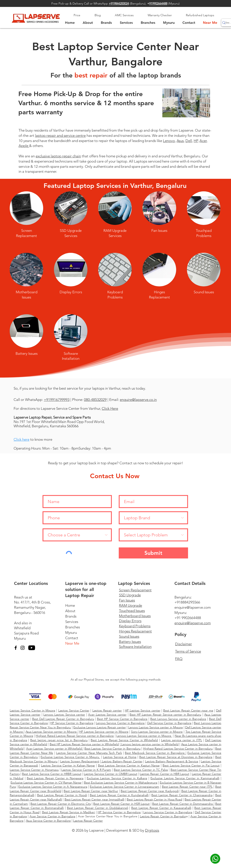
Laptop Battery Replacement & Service (172, 761)
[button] (169, 23)
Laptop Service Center (74, 710)
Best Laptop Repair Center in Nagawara (55, 778)
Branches (73, 627)
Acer (203, 141)
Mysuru (20, 638)
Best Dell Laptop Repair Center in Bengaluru (63, 719)
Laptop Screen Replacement (80, 761)
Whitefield (22, 628)
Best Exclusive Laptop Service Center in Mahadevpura (121, 782)
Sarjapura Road (26, 633)
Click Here (110, 408)
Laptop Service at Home (120, 757)
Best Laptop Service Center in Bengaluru (112, 749)
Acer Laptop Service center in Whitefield (55, 749)
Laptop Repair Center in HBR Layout (164, 774)
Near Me (72, 643)
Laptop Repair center (107, 710)
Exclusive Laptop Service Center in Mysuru (70, 757)
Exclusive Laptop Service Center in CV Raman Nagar (46, 782)
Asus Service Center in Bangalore (48, 821)
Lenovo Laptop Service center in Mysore (155, 727)
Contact (72, 638)
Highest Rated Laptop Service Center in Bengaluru (178, 749)
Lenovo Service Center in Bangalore (120, 723)
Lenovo (169, 141)
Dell (189, 141)
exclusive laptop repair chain (58, 156)
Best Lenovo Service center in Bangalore (178, 719)
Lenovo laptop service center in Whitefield (150, 744)
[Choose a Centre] (77, 535)
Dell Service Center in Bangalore (169, 723)
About (70, 611)
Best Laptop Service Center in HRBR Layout (52, 774)
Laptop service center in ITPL (182, 740)
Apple (24, 146)
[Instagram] (23, 648)
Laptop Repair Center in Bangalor (163, 816)
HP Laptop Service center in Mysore (104, 732)
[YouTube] (32, 648)
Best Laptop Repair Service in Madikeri (69, 812)
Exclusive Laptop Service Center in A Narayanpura (53, 787)
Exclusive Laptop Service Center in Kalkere (117, 778)
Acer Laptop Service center (107, 715)
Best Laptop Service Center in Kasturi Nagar (129, 765)
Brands (71, 616)
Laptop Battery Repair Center (122, 761)
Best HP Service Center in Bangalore (122, 719)
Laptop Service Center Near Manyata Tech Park (89, 753)
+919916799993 (57, 400)
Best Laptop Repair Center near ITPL (187, 787)
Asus (180, 141)
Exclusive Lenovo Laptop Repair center (100, 727)
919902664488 (158, 3)
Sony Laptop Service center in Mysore (157, 732)
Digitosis (152, 830)
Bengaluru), (140, 3)
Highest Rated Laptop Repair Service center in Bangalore (75, 736)
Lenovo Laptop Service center (64, 715)
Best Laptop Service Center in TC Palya (141, 770)
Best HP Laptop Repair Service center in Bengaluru (165, 715)
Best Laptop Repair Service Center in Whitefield (124, 740)
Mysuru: (181, 613)
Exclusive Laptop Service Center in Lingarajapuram (124, 787)
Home (70, 605)
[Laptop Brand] (153, 518)
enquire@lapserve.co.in (138, 400)
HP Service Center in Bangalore (72, 723)
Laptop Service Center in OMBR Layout (111, 774)
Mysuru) (174, 3)
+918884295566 (187, 602)
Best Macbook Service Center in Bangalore (155, 753)
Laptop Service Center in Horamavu (34, 770)
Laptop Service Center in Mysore (32, 710)
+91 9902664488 (188, 618)
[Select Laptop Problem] (153, 535)
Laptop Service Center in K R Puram (86, 770)
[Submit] (153, 553)
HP (196, 141)
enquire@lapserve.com (193, 607)
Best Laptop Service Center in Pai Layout (191, 765)
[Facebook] (16, 648)
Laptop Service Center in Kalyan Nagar (68, 765)
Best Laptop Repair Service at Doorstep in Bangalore (176, 757)
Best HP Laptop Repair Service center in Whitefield (84, 744)
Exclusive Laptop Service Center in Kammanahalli (185, 778)
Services (72, 622)
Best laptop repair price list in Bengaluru (59, 740)
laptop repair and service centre (60, 136)
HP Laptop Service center (143, 710)
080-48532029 (95, 400)
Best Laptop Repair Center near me (188, 710)
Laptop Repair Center (88, 821)
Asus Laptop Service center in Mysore (52, 732)
